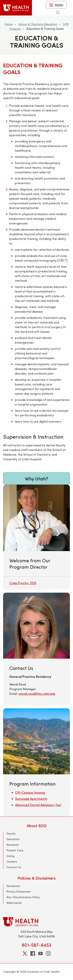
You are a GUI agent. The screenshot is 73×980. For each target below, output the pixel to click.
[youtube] (40, 953)
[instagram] (48, 953)
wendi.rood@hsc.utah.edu (37, 694)
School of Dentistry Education (38, 24)
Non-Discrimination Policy (23, 897)
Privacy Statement (19, 891)
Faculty (11, 833)
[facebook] (33, 953)
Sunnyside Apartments (31, 799)
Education (13, 839)
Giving (10, 856)
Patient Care (15, 850)
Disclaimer (13, 886)
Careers (12, 861)
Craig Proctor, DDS (23, 583)
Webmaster (14, 903)
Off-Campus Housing (30, 792)
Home (9, 24)
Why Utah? (36, 478)
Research (13, 845)
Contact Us (14, 867)
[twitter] (25, 953)
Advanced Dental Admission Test (38, 805)
